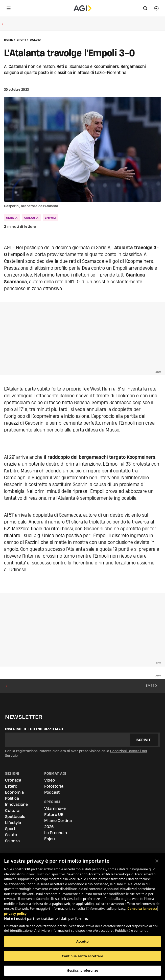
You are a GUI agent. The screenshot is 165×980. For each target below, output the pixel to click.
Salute (11, 835)
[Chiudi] (157, 861)
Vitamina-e (55, 808)
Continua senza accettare (82, 956)
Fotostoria (54, 786)
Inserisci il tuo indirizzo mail (34, 729)
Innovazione (16, 804)
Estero (11, 786)
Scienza (12, 841)
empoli (50, 218)
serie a (12, 218)
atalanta (31, 218)
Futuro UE (54, 815)
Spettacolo (15, 817)
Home (8, 40)
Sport (21, 40)
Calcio (35, 40)
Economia (14, 792)
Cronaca (13, 780)
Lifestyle (13, 823)
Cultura (12, 811)
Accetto (82, 941)
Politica (12, 798)
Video (50, 780)
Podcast (52, 792)
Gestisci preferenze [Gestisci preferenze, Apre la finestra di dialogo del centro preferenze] (83, 970)
